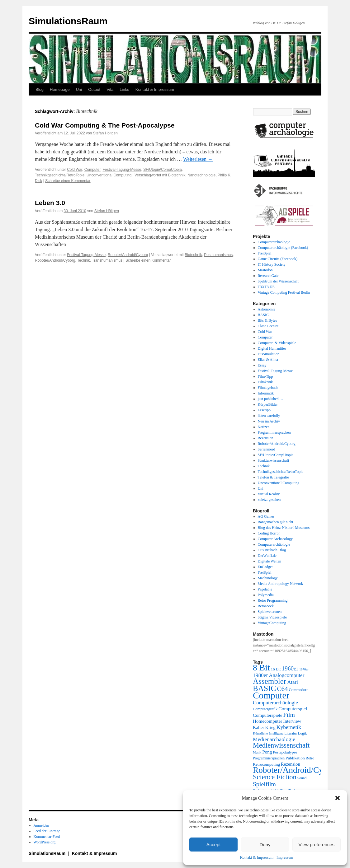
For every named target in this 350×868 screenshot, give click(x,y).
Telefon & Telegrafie (273, 477)
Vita (110, 89)
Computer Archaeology (275, 539)
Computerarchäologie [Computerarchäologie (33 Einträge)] (275, 703)
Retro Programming (273, 600)
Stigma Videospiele (272, 617)
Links (124, 89)
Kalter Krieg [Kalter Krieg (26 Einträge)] (264, 727)
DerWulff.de (267, 556)
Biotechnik (177, 175)
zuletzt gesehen (269, 500)
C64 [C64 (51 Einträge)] (282, 689)
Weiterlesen (198, 159)
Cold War (75, 170)
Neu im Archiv (269, 421)
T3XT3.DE (266, 287)
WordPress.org (45, 842)
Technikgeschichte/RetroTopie (60, 175)
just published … (271, 399)
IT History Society (272, 264)
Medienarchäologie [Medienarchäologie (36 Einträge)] (274, 739)
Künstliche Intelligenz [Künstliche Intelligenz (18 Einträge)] (268, 733)
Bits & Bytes (267, 320)
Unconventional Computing (109, 175)
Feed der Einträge (47, 831)
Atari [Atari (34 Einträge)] (293, 682)
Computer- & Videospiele (277, 343)
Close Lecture (268, 326)
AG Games (266, 516)
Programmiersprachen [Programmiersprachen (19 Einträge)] (269, 758)
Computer (92, 170)
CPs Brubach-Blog (272, 550)
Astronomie (267, 309)
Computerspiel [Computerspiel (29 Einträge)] (293, 709)
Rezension (266, 438)
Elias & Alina (268, 360)
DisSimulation (269, 354)
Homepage (60, 89)
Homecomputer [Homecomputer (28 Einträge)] (267, 721)
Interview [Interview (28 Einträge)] (292, 721)
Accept (214, 845)
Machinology (268, 578)
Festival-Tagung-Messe (122, 170)
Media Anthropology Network (280, 584)
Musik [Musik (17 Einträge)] (257, 752)
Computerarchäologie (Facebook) (283, 248)
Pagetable (265, 589)
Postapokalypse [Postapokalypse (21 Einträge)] (285, 752)
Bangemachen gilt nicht (276, 522)
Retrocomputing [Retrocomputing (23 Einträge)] (266, 764)
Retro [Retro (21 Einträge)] (310, 758)
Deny (265, 845)
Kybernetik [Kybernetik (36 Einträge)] (289, 727)
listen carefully (269, 416)
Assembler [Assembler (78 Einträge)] (270, 681)
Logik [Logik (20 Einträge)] (303, 733)
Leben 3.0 (50, 203)
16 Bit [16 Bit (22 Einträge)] (276, 669)
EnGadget (265, 567)
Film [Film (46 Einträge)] (289, 715)
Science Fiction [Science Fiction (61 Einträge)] (275, 777)
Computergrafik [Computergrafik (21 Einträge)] (265, 709)
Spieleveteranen (270, 612)
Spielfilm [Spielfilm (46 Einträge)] (264, 784)
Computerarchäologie (274, 242)
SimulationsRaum (68, 21)
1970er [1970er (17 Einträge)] (304, 669)
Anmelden (41, 825)
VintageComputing (272, 623)
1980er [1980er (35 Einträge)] (260, 675)
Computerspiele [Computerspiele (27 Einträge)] (268, 715)
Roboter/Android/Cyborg (128, 255)
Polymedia (266, 595)
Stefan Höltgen (105, 133)
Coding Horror (269, 533)
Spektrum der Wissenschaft (278, 281)
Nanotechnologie (201, 175)
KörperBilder (268, 404)
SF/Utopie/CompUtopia (162, 170)
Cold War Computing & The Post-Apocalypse (105, 125)
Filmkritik (265, 382)
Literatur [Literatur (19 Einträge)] (291, 733)
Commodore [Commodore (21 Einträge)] (298, 690)
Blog (40, 89)
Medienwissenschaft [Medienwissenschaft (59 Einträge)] (281, 745)
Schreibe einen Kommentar (68, 181)
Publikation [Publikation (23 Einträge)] (295, 758)
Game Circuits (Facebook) (278, 259)
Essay (262, 365)
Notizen (264, 427)
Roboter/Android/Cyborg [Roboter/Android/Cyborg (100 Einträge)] (296, 770)
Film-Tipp (265, 376)
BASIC (263, 315)
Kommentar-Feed (47, 837)
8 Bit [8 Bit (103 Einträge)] (261, 667)
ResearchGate (268, 276)
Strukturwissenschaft (274, 460)
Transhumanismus (107, 260)
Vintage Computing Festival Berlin (284, 292)
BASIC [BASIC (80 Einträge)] (264, 688)
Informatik (266, 393)
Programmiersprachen (274, 432)
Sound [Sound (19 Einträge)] (302, 778)
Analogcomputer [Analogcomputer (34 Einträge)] (286, 675)
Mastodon (265, 270)
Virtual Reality (269, 494)
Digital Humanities (272, 348)
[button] (338, 798)
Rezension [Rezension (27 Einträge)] (291, 764)
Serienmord (267, 449)
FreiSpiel (265, 253)
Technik (84, 260)
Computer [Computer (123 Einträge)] (271, 695)
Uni (79, 89)
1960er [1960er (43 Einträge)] (290, 668)
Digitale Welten (270, 561)
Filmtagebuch (268, 388)
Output (94, 89)
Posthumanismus (218, 255)
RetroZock (266, 606)
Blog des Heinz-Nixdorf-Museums (284, 528)
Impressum (285, 857)
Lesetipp (264, 410)
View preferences (317, 845)
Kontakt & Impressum (257, 857)
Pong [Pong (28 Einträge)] (267, 752)
